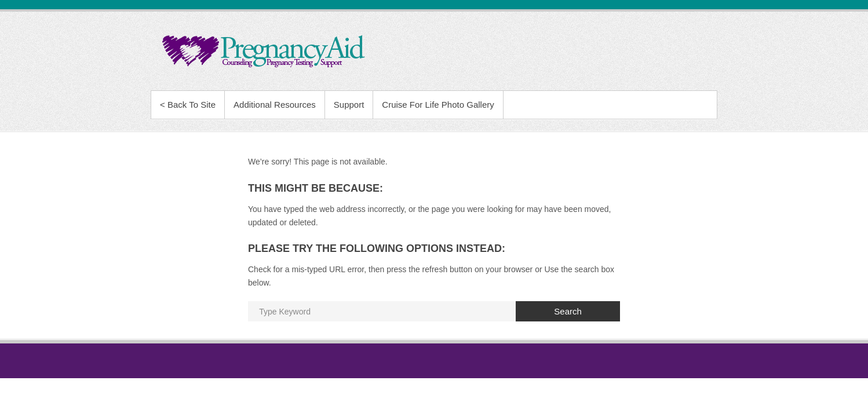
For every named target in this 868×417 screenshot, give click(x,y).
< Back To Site (188, 105)
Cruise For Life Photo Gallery (438, 105)
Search (568, 311)
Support (349, 105)
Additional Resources (275, 105)
